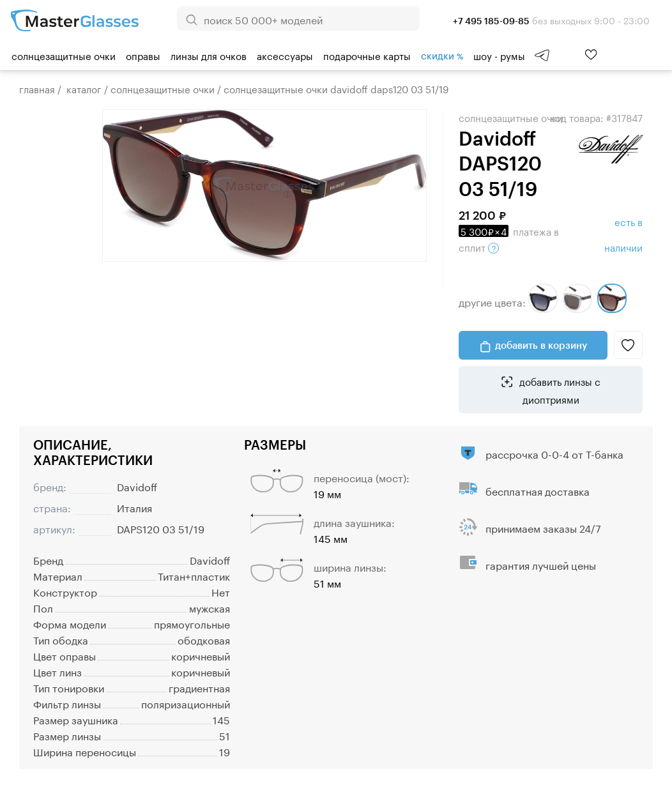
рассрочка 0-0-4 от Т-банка (554, 453)
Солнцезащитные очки (64, 55)
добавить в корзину (541, 345)
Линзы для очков (209, 55)
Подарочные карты (367, 55)
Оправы (143, 55)
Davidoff (137, 486)
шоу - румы (499, 55)
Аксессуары (285, 55)
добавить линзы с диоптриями (559, 390)
